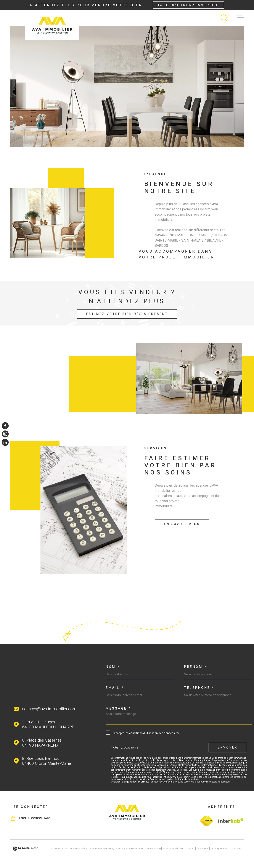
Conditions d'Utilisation (195, 782)
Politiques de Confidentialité (164, 782)
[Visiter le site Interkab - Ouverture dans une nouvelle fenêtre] (230, 820)
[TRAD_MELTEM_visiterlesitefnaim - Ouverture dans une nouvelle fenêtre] (207, 821)
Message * (119, 709)
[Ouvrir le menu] (240, 18)
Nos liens (203, 849)
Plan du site (154, 849)
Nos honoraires (135, 849)
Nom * (113, 667)
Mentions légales (174, 849)
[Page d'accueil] (52, 25)
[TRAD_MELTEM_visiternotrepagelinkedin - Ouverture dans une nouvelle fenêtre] (5, 442)
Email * (115, 688)
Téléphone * (199, 688)
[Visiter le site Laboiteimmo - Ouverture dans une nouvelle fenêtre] (26, 849)
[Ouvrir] (224, 18)
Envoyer (228, 747)
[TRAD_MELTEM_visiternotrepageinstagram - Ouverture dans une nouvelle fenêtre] (5, 434)
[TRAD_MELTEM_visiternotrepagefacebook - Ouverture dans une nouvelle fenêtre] (5, 426)
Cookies (236, 849)
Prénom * (195, 667)
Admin (190, 849)
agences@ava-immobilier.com (49, 709)
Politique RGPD (220, 849)
